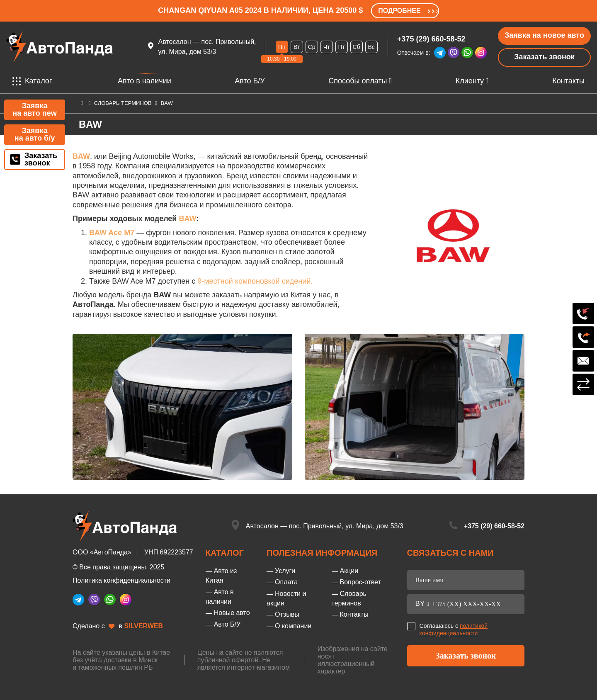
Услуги (285, 571)
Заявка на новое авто (544, 35)
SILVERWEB (144, 626)
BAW (187, 219)
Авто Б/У (250, 81)
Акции (349, 571)
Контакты (568, 81)
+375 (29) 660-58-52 (431, 39)
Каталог (32, 81)
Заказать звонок (544, 57)
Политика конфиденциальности (121, 580)
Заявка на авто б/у (35, 134)
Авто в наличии (144, 81)
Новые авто (232, 613)
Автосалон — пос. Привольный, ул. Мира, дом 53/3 (325, 526)
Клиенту (470, 81)
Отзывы (287, 614)
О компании (293, 626)
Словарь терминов (123, 103)
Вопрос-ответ (360, 582)
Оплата (286, 582)
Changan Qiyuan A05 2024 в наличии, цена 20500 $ (260, 10)
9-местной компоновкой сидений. (255, 281)
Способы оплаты (358, 81)
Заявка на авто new (34, 109)
